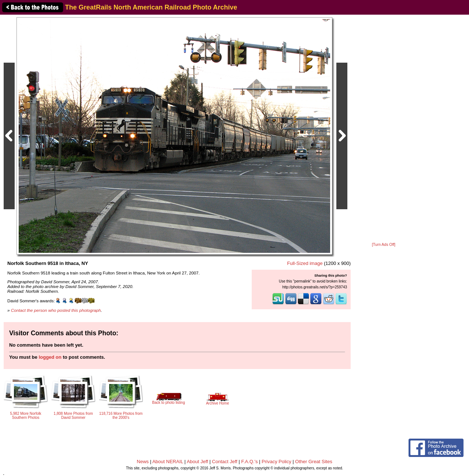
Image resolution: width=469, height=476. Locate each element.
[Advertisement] (384, 129)
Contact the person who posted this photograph (56, 310)
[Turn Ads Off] (384, 245)
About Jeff (197, 462)
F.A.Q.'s (249, 462)
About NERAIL (168, 462)
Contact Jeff (225, 462)
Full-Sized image (305, 263)
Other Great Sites (314, 462)
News (143, 462)
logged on (50, 357)
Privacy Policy (276, 462)
